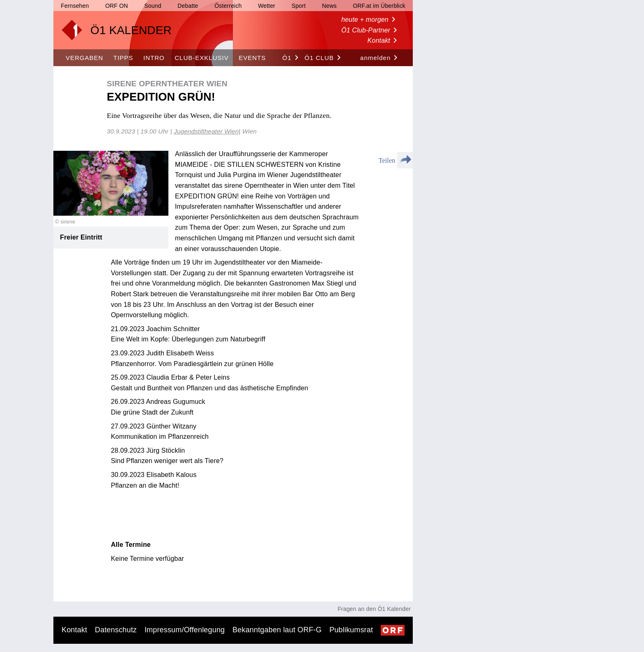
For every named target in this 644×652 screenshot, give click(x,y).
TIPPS (123, 58)
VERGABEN (84, 58)
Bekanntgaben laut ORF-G (277, 630)
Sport (299, 6)
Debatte (188, 6)
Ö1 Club (324, 58)
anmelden (380, 58)
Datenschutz (116, 630)
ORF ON (116, 6)
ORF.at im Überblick (379, 6)
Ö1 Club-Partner (371, 30)
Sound (153, 6)
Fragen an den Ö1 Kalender (374, 609)
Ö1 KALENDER (131, 30)
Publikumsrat (351, 630)
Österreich (228, 6)
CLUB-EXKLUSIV (201, 58)
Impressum (185, 630)
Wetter (267, 6)
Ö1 (292, 58)
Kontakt (384, 41)
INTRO (154, 58)
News (329, 6)
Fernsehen (75, 6)
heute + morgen (370, 20)
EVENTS (252, 58)
